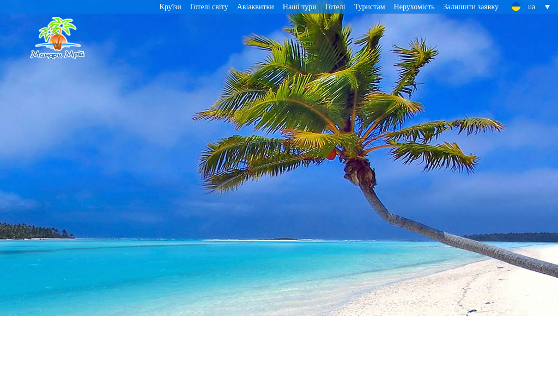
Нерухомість (414, 7)
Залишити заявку (471, 7)
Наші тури (300, 7)
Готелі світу (209, 7)
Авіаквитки (256, 7)
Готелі (335, 7)
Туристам (370, 7)
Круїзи (171, 7)
